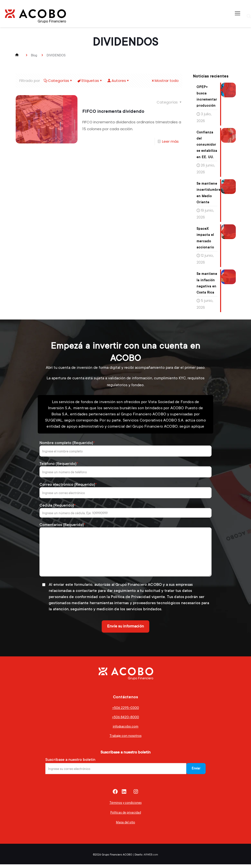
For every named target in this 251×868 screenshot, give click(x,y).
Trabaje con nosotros (125, 739)
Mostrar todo (165, 81)
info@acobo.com (126, 730)
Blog (34, 55)
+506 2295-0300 (126, 711)
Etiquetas (90, 81)
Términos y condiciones (126, 806)
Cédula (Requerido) (125, 514)
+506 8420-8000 (125, 721)
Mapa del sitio (125, 826)
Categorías (58, 81)
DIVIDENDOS (56, 55)
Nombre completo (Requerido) (125, 452)
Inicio (18, 55)
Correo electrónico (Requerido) (125, 494)
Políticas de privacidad (126, 816)
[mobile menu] (238, 13)
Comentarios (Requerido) (125, 553)
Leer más (170, 141)
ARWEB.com (151, 858)
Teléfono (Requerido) (125, 473)
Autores (118, 81)
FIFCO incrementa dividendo (113, 111)
